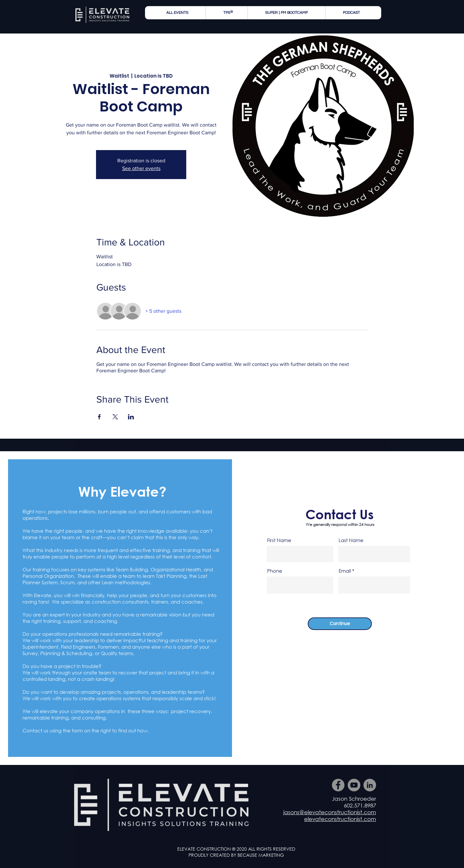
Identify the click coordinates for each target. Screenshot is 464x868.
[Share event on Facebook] (99, 417)
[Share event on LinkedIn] (131, 417)
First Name (279, 540)
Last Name (351, 540)
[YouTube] (354, 785)
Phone (275, 571)
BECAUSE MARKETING (261, 855)
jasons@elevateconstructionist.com (330, 812)
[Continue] (340, 624)
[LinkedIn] (370, 785)
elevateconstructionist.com (340, 819)
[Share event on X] (115, 417)
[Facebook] (338, 785)
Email (345, 571)
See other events (141, 168)
